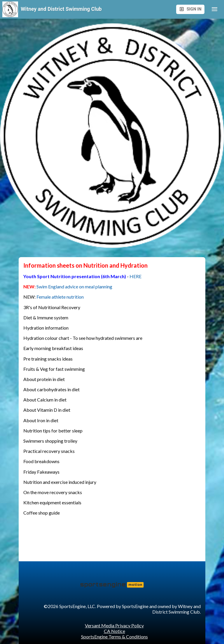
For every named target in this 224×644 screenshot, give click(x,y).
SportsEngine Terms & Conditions (114, 637)
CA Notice (114, 631)
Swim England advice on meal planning (75, 286)
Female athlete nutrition (60, 297)
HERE (135, 276)
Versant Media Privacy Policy (114, 625)
